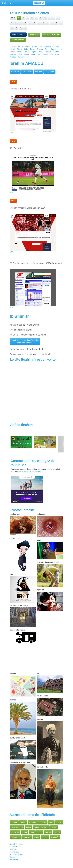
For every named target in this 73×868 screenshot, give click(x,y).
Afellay (35, 47)
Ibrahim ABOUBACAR (51, 35)
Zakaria (54, 827)
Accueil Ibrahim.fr (16, 844)
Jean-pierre (15, 837)
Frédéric (14, 822)
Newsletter (14, 860)
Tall (51, 54)
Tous (13, 18)
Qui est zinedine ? (41, 827)
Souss (46, 54)
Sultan (27, 54)
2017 (13, 201)
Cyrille (37, 837)
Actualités (13, 847)
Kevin (32, 832)
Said (33, 54)
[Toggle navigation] (68, 3)
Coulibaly (47, 47)
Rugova (48, 52)
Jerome (57, 832)
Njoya (34, 52)
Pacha (41, 52)
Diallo (26, 49)
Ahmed (59, 822)
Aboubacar (26, 47)
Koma (19, 52)
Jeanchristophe (17, 827)
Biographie (15, 72)
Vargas (13, 57)
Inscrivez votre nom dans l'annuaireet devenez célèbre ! (25, 341)
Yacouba (21, 57)
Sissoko (13, 54)
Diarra (19, 49)
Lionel (24, 832)
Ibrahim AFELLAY (18, 40)
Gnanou (40, 49)
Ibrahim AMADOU (18, 34)
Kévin (51, 822)
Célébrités (39, 3)
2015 (13, 82)
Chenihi (56, 47)
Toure (57, 54)
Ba (41, 47)
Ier (62, 49)
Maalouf (27, 52)
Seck (20, 54)
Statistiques (27, 72)
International (14, 852)
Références (50, 72)
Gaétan (23, 822)
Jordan (48, 832)
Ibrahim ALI (34, 35)
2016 (13, 141)
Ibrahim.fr (6, 3)
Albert (29, 827)
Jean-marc (27, 837)
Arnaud (45, 837)
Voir (12, 133)
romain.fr (55, 837)
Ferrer (32, 49)
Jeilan (13, 52)
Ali (19, 47)
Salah (39, 54)
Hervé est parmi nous (38, 822)
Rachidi (56, 52)
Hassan (53, 49)
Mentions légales (16, 855)
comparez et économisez (31, 472)
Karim (40, 832)
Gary (47, 49)
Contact (13, 857)
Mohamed (15, 832)
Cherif (13, 49)
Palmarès (39, 72)
